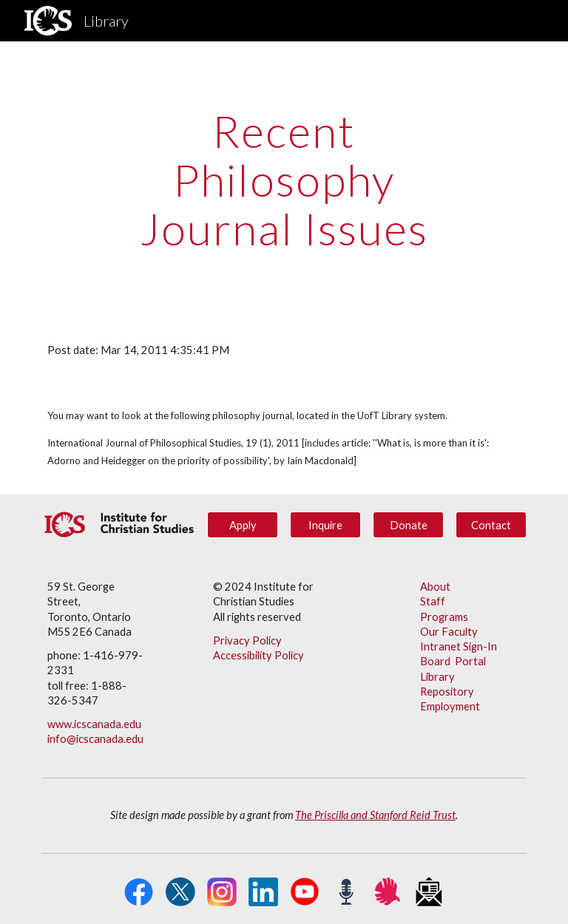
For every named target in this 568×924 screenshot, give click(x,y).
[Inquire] (325, 525)
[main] (284, 180)
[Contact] (491, 525)
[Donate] (408, 525)
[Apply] (242, 525)
